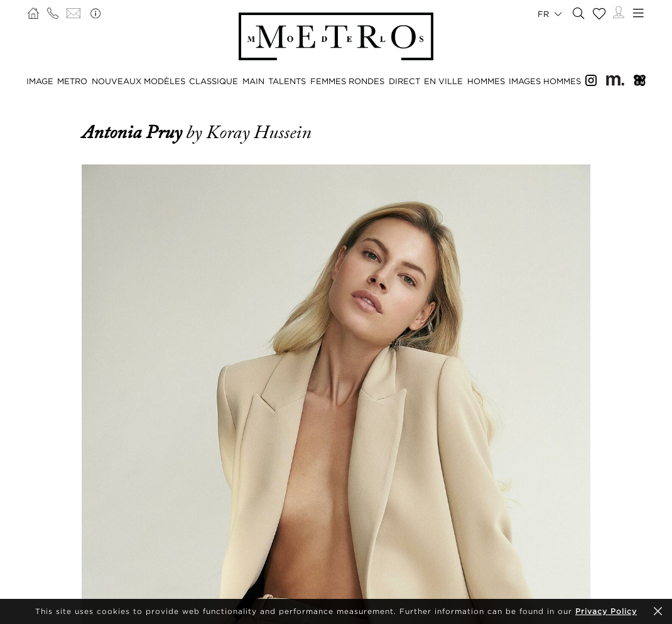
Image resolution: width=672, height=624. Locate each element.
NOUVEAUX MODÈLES (138, 81)
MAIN (253, 81)
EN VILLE (443, 81)
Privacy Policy (606, 611)
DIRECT (404, 81)
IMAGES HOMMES (545, 81)
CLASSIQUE (214, 81)
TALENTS (287, 81)
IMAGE (40, 81)
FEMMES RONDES (347, 81)
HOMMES (486, 81)
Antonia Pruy (134, 132)
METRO (72, 81)
